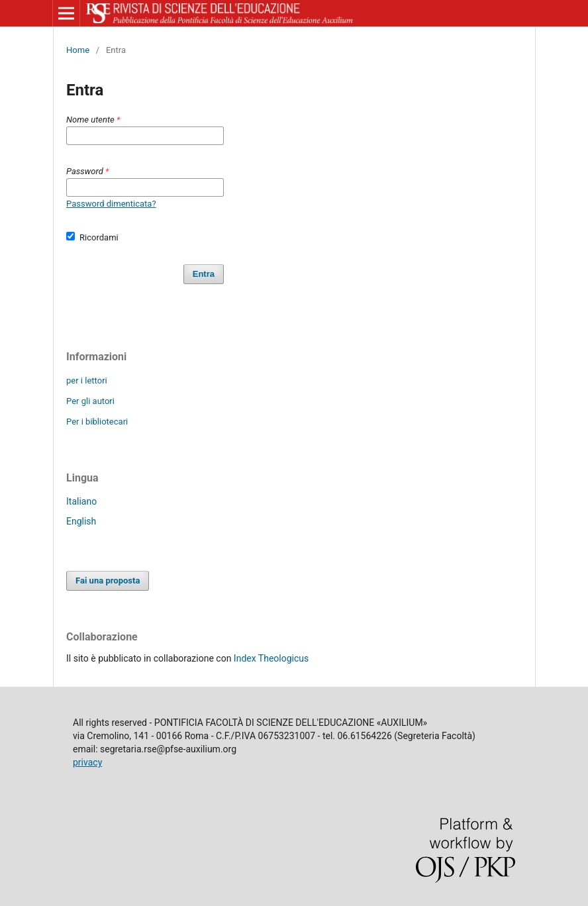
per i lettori (87, 380)
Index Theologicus (271, 658)
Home (78, 50)
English (81, 521)
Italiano (81, 501)
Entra (204, 274)
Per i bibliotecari (97, 422)
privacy (87, 762)
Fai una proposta (108, 580)
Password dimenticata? (111, 204)
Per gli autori (90, 401)
